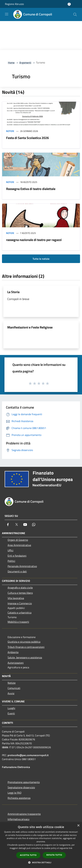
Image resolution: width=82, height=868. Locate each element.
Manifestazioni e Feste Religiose (30, 327)
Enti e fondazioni (17, 556)
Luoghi (11, 708)
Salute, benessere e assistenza (25, 657)
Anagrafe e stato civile (20, 588)
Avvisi (11, 693)
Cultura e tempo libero (20, 593)
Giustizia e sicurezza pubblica (24, 642)
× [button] (78, 826)
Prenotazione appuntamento (24, 782)
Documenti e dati (17, 571)
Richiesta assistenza (19, 798)
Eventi (11, 713)
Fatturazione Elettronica (16, 767)
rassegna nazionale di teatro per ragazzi (34, 240)
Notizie (10, 131)
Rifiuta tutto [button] (54, 855)
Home (11, 63)
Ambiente (13, 652)
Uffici (10, 550)
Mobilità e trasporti (18, 622)
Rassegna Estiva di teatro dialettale (31, 189)
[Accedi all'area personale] (69, 4)
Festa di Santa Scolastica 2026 (27, 138)
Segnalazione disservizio (21, 787)
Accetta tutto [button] (28, 855)
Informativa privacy (19, 819)
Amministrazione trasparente (24, 814)
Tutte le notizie (41, 259)
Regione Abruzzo (14, 4)
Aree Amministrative (19, 545)
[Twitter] (17, 525)
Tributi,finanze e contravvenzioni (26, 647)
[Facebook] (8, 525)
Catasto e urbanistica (20, 613)
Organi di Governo (18, 540)
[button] (41, 862)
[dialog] (41, 845)
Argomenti (25, 63)
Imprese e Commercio (20, 603)
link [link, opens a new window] (71, 848)
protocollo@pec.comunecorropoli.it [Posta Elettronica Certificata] (28, 755)
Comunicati (14, 688)
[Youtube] (25, 525)
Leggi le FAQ (15, 793)
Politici (11, 561)
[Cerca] (75, 14)
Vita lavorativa (16, 598)
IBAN (5, 747)
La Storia (13, 292)
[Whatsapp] (34, 525)
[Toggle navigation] (7, 14)
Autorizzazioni (16, 663)
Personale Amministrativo (22, 566)
